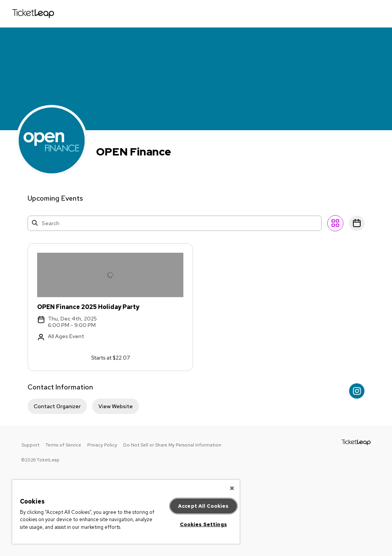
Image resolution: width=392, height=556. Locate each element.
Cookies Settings (203, 524)
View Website (116, 406)
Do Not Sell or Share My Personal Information (172, 445)
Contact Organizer (57, 406)
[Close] (232, 488)
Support (30, 445)
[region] (126, 512)
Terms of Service (63, 445)
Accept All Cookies (203, 506)
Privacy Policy (102, 445)
